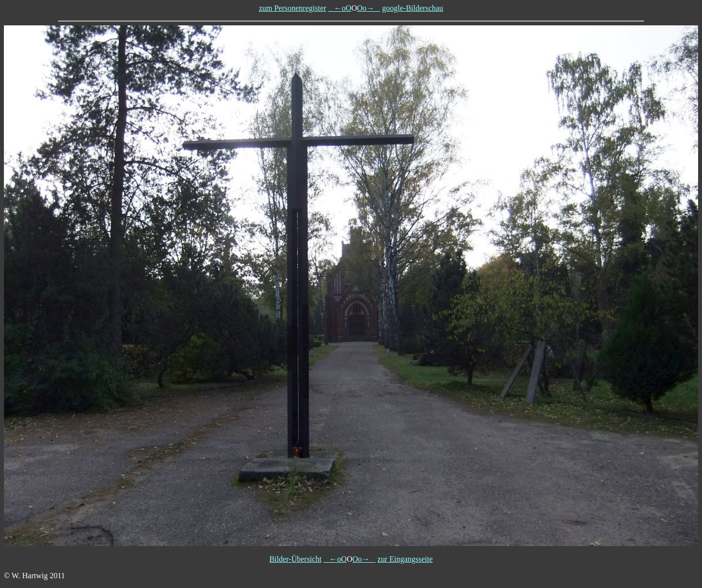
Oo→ (369, 8)
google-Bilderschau (413, 8)
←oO (340, 8)
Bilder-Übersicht (295, 559)
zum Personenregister (292, 8)
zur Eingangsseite (405, 559)
